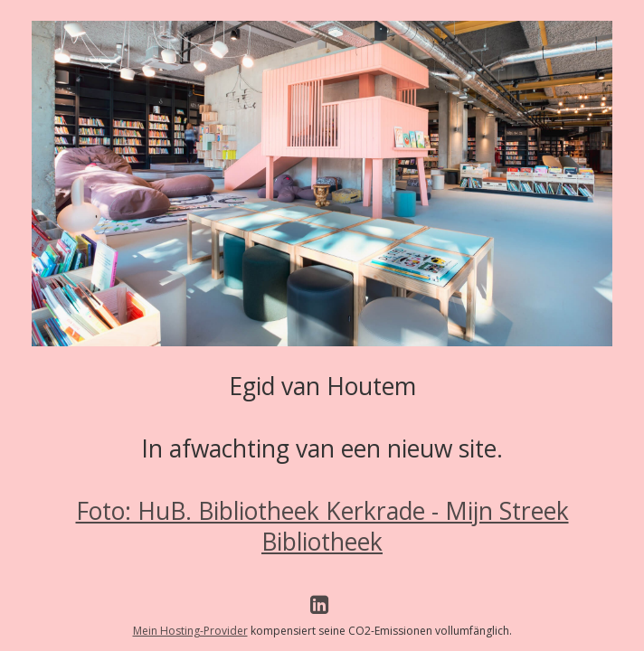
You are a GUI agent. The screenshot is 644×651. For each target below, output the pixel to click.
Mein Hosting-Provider (190, 631)
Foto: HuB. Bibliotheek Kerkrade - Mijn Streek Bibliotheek (322, 526)
